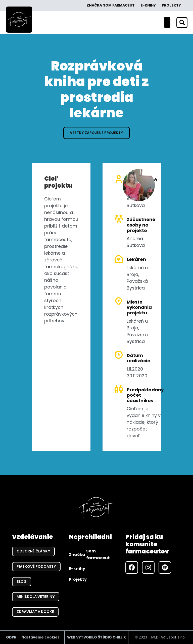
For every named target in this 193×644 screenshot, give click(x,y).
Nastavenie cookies (40, 637)
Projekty (171, 5)
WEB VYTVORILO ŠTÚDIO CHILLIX (96, 637)
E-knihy (148, 5)
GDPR (11, 637)
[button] (167, 22)
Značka (111, 5)
